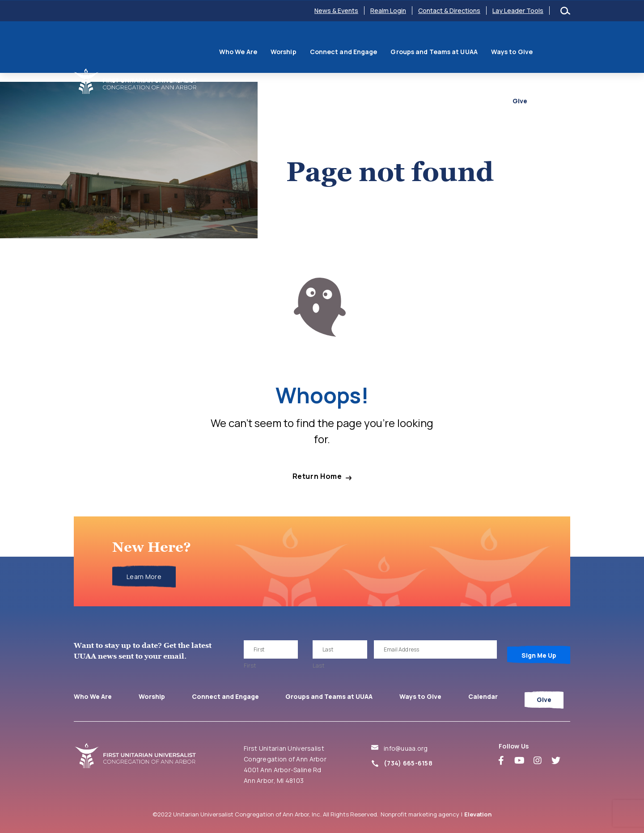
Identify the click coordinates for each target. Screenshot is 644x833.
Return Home (317, 476)
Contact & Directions (449, 11)
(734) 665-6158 (408, 763)
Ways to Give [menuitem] (499, 46)
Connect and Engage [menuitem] (331, 46)
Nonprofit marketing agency (420, 814)
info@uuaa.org (406, 748)
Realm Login (388, 11)
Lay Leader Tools (518, 11)
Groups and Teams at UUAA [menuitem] (422, 46)
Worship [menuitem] (271, 46)
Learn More (144, 577)
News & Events (336, 11)
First (250, 665)
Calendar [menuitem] (549, 46)
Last (319, 665)
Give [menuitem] (551, 73)
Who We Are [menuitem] (226, 46)
